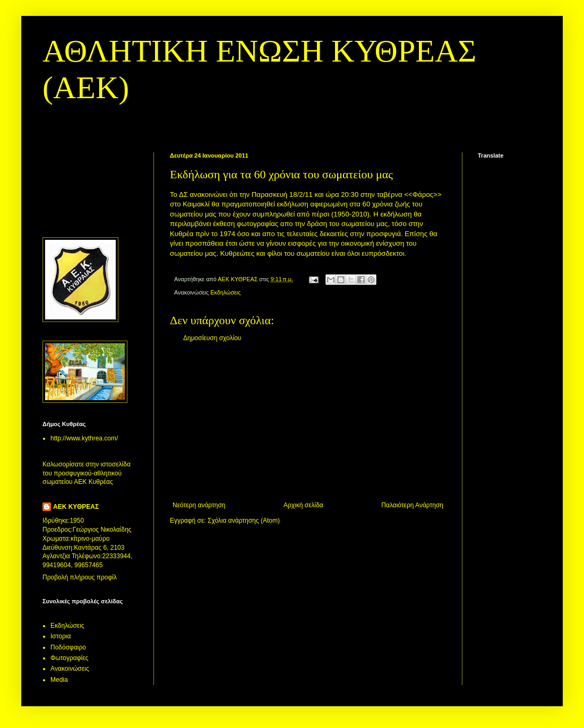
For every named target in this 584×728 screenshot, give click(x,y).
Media (59, 680)
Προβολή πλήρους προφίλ (80, 577)
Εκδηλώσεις (225, 292)
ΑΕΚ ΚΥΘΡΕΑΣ (76, 507)
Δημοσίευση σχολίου (212, 338)
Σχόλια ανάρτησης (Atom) (244, 521)
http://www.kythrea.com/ (84, 438)
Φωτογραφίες (69, 658)
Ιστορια (61, 636)
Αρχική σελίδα (303, 505)
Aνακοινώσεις (70, 669)
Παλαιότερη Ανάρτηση (412, 505)
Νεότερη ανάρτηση (199, 505)
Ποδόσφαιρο (68, 647)
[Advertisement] (308, 422)
